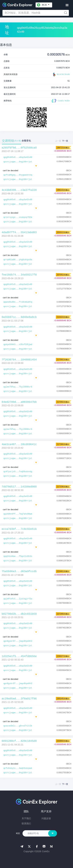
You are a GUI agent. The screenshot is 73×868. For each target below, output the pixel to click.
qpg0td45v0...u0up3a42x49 (18, 157)
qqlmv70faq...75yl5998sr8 (18, 387)
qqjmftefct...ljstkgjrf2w (18, 599)
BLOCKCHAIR (61, 74)
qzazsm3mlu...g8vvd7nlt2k (18, 726)
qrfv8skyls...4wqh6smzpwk (18, 768)
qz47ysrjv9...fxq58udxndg (18, 472)
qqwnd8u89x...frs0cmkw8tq (18, 302)
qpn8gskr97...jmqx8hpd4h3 (18, 641)
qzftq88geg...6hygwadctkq (18, 175)
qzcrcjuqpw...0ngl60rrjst (18, 162)
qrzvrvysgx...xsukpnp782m (18, 217)
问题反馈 (46, 818)
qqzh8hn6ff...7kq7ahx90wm (18, 514)
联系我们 (26, 824)
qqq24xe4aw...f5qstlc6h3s (18, 556)
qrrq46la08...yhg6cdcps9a (18, 260)
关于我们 (26, 818)
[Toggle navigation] (67, 5)
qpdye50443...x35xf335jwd (18, 345)
